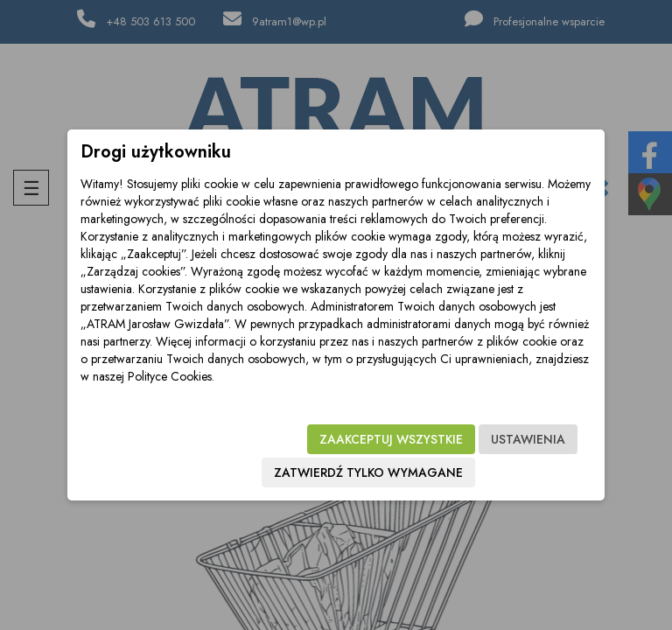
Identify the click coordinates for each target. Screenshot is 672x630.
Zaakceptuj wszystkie (391, 439)
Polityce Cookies (170, 376)
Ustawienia (528, 439)
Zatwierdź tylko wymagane (368, 472)
